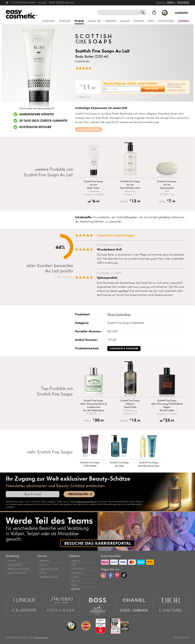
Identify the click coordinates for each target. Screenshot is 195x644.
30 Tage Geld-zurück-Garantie (43, 121)
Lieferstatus (45, 561)
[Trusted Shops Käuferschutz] (165, 12)
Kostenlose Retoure (35, 127)
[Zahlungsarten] (145, 562)
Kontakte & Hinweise (124, 348)
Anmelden (181, 13)
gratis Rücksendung (17, 573)
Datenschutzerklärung (87, 501)
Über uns (75, 581)
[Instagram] (104, 575)
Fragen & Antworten (49, 569)
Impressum (76, 561)
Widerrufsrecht (78, 569)
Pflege (79, 21)
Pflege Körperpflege (119, 314)
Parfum (65, 21)
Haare (125, 21)
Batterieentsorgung (48, 577)
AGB (74, 565)
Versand (12, 561)
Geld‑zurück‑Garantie (18, 569)
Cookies (75, 577)
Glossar (43, 573)
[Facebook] (110, 575)
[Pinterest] (117, 575)
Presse (74, 585)
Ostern (184, 21)
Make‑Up (95, 21)
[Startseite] (7, 3)
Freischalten (78, 494)
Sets (151, 21)
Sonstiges (166, 21)
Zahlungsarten (15, 565)
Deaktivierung (175, 84)
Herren (111, 21)
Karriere (76, 589)
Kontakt (43, 565)
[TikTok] (124, 575)
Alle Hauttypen (89, 130)
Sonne (139, 21)
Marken (48, 21)
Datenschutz (77, 573)
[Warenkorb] (154, 12)
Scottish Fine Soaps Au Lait (102, 51)
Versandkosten (41, 637)
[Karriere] (97, 531)
